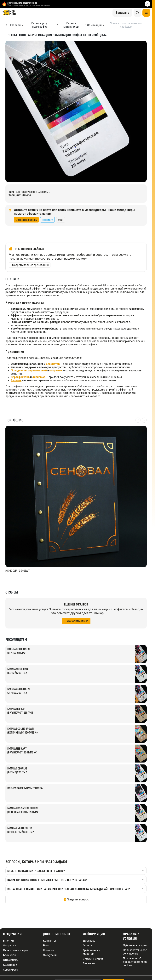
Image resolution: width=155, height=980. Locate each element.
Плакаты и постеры (16, 950)
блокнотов (53, 364)
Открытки (10, 945)
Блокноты (10, 955)
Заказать (122, 13)
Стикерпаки (11, 960)
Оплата (88, 945)
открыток (56, 370)
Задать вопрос (78, 899)
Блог (46, 945)
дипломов (39, 377)
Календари (10, 965)
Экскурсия (50, 955)
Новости (49, 950)
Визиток (16, 380)
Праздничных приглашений (29, 370)
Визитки (8, 941)
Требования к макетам (92, 952)
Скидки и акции (93, 959)
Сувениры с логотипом (10, 971)
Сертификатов (20, 377)
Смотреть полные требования (30, 265)
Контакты (49, 941)
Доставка (89, 941)
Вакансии (89, 963)
